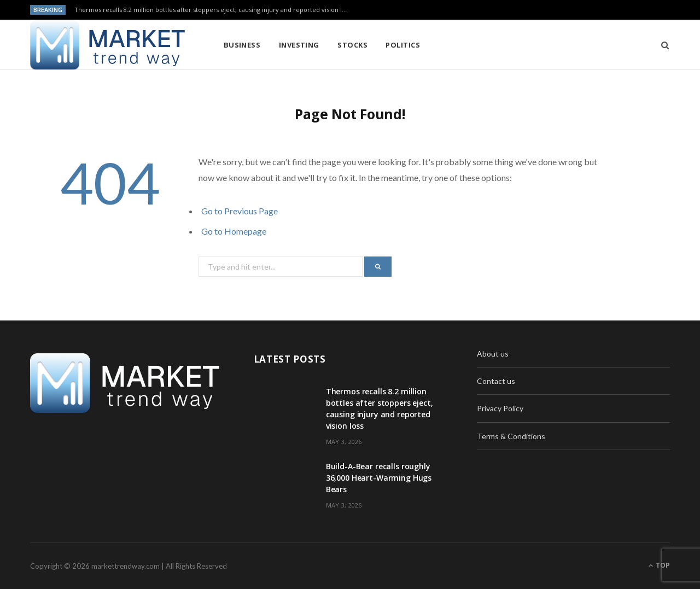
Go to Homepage (234, 231)
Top (659, 565)
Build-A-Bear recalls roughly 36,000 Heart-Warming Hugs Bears (379, 478)
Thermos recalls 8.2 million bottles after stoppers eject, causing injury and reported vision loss (213, 10)
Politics (403, 45)
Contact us (496, 381)
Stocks (352, 45)
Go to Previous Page (240, 211)
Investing (299, 45)
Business (242, 45)
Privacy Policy (500, 408)
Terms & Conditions (511, 436)
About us (493, 354)
